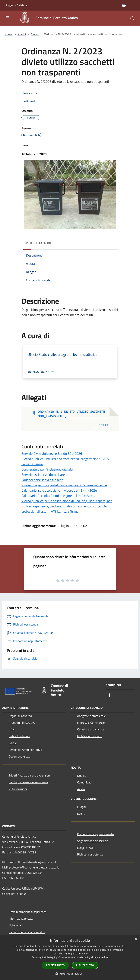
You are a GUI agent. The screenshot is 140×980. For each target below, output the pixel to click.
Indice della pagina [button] (39, 243)
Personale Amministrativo (25, 750)
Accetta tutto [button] (55, 965)
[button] (70, 974)
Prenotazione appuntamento (95, 834)
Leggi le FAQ (85, 848)
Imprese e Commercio (91, 723)
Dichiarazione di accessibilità (27, 932)
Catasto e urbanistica (91, 729)
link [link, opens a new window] (106, 957)
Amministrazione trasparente (27, 912)
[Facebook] (110, 695)
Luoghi (81, 807)
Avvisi (35, 34)
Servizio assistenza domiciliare (43, 475)
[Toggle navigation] (8, 18)
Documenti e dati (20, 756)
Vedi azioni (31, 102)
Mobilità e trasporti (89, 736)
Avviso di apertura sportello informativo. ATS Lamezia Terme (64, 485)
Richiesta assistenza (90, 854)
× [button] (136, 939)
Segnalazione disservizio (93, 841)
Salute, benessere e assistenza (28, 782)
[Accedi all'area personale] (124, 6)
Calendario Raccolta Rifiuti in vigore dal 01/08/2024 (58, 496)
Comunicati (84, 782)
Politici (13, 743)
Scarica (100, 425)
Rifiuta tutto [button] (85, 965)
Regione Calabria (16, 5)
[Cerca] (132, 18)
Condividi (30, 94)
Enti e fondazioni (19, 736)
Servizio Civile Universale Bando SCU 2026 (52, 454)
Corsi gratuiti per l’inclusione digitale (47, 469)
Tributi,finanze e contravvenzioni (30, 775)
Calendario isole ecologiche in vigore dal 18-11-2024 (59, 490)
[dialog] (70, 958)
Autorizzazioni (18, 789)
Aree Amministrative (22, 723)
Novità (22, 34)
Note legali (16, 925)
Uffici (12, 729)
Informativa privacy (21, 919)
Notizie (82, 776)
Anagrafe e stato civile (91, 716)
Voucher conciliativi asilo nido (42, 480)
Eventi (81, 814)
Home (8, 34)
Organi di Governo (20, 716)
